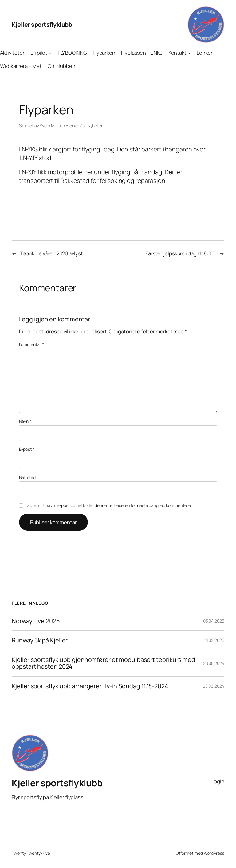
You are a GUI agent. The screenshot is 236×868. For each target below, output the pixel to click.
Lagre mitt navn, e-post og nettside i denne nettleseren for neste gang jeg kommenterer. (109, 505)
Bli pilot (39, 53)
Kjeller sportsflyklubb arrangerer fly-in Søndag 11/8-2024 (90, 686)
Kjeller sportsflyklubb (42, 24)
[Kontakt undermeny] (189, 53)
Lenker (205, 53)
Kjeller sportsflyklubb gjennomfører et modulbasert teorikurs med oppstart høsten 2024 (103, 663)
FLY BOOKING (72, 53)
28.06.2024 (214, 686)
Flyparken (104, 53)
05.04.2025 (214, 621)
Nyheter (95, 126)
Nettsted (27, 477)
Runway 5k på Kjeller (40, 640)
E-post (27, 449)
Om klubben (61, 66)
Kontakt (177, 53)
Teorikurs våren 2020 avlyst (51, 253)
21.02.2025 (214, 640)
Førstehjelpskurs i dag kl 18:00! (181, 253)
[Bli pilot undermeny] (50, 53)
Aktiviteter (12, 53)
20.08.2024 (214, 663)
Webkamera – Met (21, 66)
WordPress (214, 853)
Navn (25, 421)
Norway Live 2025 (35, 621)
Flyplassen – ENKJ (142, 53)
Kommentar (31, 344)
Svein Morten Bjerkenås (62, 126)
